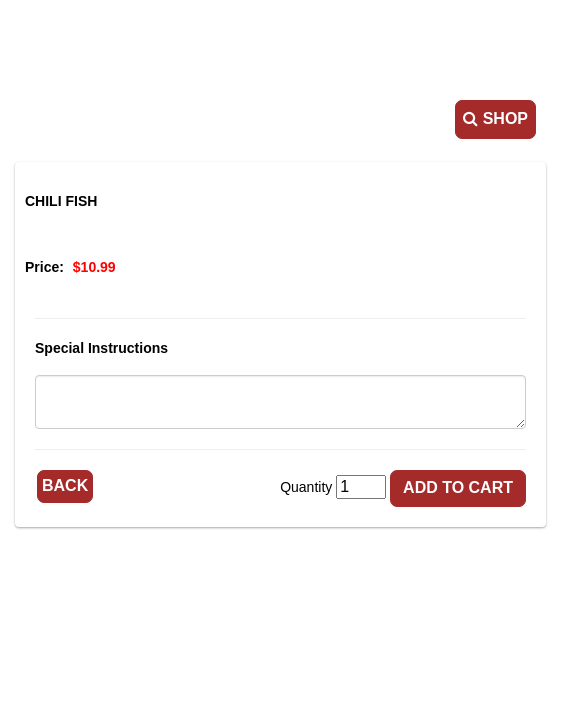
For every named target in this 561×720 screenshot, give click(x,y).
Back (65, 485)
